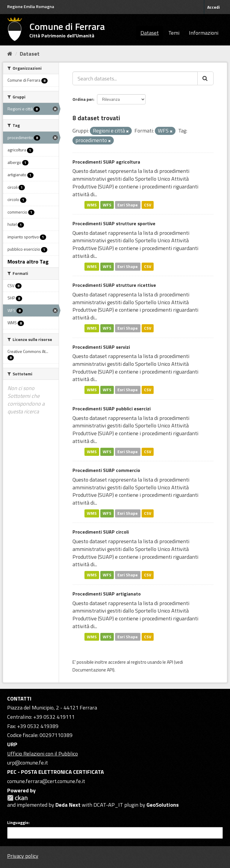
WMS (92, 205)
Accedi (214, 7)
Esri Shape (128, 205)
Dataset (150, 33)
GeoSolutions (163, 805)
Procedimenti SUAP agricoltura (106, 162)
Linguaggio (18, 823)
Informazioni (204, 33)
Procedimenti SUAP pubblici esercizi (112, 409)
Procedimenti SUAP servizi (101, 347)
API (170, 662)
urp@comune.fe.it (28, 763)
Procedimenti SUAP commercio (106, 470)
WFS (107, 205)
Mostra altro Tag (28, 262)
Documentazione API (93, 670)
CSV (148, 205)
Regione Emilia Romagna (31, 6)
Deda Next (68, 805)
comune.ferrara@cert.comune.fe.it (46, 781)
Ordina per (83, 99)
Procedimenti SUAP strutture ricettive (114, 285)
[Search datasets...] (135, 78)
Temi (174, 33)
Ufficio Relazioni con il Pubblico (43, 754)
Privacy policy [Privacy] (23, 856)
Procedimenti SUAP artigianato (107, 594)
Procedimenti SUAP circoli (101, 532)
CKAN (17, 798)
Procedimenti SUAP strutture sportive (114, 223)
